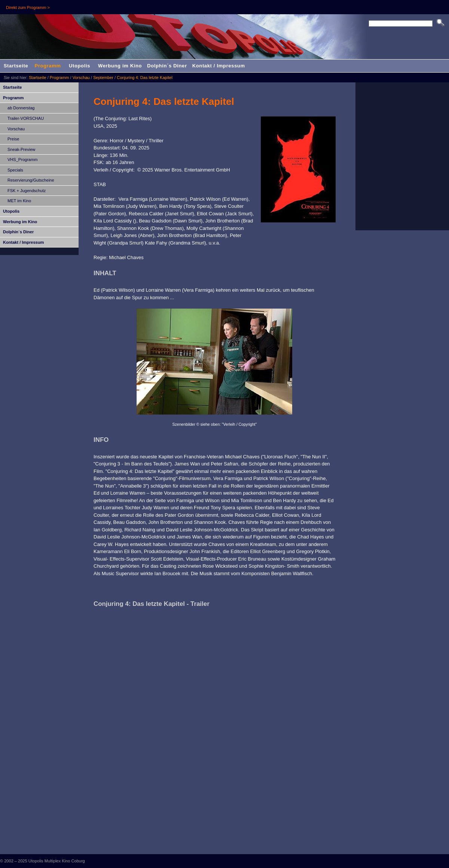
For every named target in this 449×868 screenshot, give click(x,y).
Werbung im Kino (120, 66)
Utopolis (80, 66)
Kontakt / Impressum (219, 66)
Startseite (16, 66)
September (103, 78)
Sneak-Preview (21, 149)
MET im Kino (19, 201)
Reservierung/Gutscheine (31, 180)
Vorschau (81, 78)
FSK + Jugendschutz (27, 191)
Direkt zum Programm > (28, 7)
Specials (15, 170)
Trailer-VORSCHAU (26, 118)
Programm (48, 66)
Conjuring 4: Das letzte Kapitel (145, 78)
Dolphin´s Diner (167, 66)
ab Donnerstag (21, 108)
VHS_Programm (22, 160)
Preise (13, 139)
